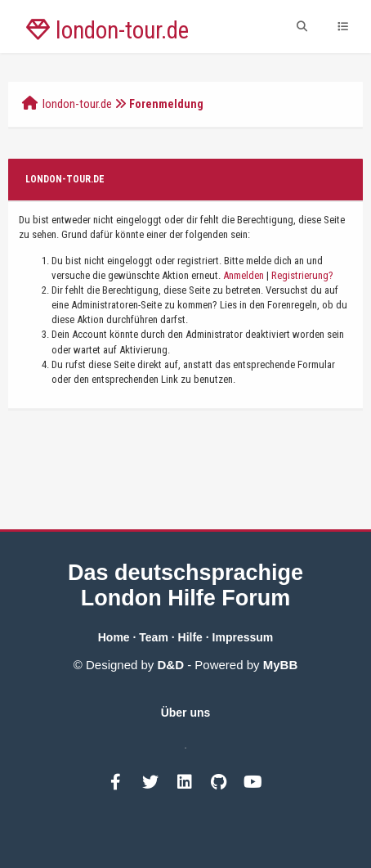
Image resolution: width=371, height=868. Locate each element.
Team (154, 637)
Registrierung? (302, 275)
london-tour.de (77, 104)
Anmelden (244, 275)
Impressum (243, 637)
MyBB (281, 665)
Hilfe (190, 637)
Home (114, 637)
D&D (171, 665)
